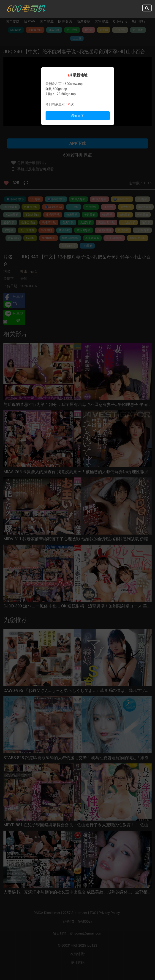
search (147, 8)
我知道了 (78, 116)
